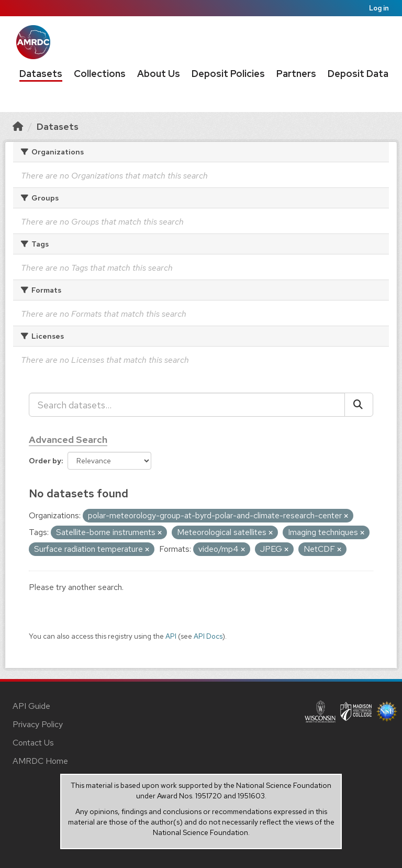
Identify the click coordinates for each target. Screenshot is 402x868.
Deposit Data (358, 74)
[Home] (18, 126)
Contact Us (33, 743)
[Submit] (359, 405)
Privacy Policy (38, 724)
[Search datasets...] (187, 405)
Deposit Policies (228, 74)
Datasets (41, 74)
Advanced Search (68, 439)
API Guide (31, 706)
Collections (100, 74)
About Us (159, 74)
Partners (296, 74)
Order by (45, 461)
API (171, 636)
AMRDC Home (40, 761)
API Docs (208, 636)
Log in (379, 8)
